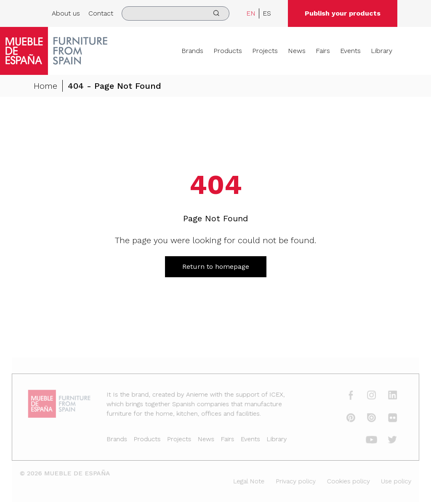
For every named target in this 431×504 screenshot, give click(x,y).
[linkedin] (385, 398)
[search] (176, 13)
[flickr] (385, 419)
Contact (101, 13)
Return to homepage (216, 267)
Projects (265, 51)
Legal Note (247, 480)
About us (66, 13)
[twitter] (385, 440)
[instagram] (365, 398)
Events (350, 51)
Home (45, 86)
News (297, 51)
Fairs (323, 51)
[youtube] (365, 440)
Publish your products (343, 13)
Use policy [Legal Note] (388, 480)
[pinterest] (345, 419)
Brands (192, 51)
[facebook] (345, 398)
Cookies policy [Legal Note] (343, 480)
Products (228, 51)
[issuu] (365, 419)
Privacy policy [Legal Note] (292, 480)
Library (382, 51)
